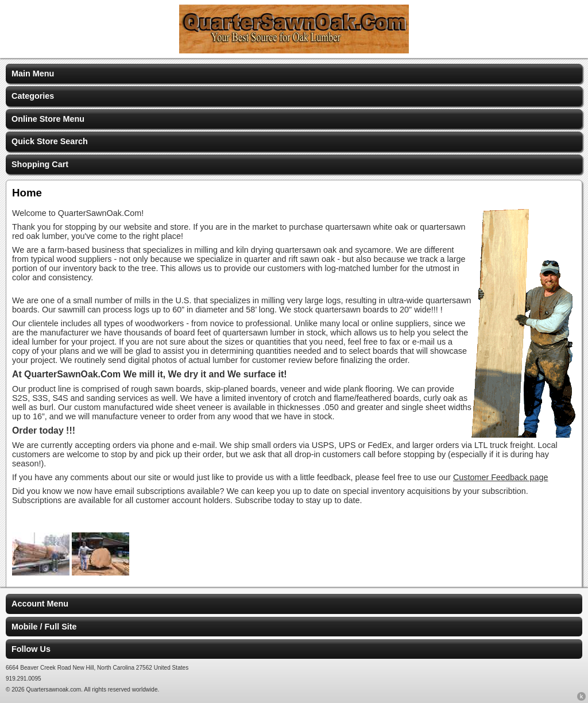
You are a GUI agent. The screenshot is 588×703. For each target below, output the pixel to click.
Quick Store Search (50, 141)
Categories (33, 96)
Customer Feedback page (501, 477)
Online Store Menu (48, 119)
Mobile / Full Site (44, 627)
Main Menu (33, 74)
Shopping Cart (40, 164)
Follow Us (31, 649)
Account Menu (40, 604)
